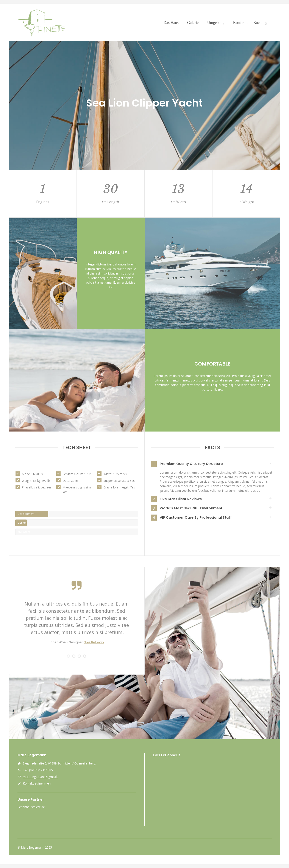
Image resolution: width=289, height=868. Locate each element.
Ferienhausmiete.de (31, 807)
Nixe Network (94, 642)
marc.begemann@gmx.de (41, 777)
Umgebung (216, 23)
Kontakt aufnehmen (37, 783)
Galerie (193, 23)
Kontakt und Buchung (250, 23)
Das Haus (171, 23)
